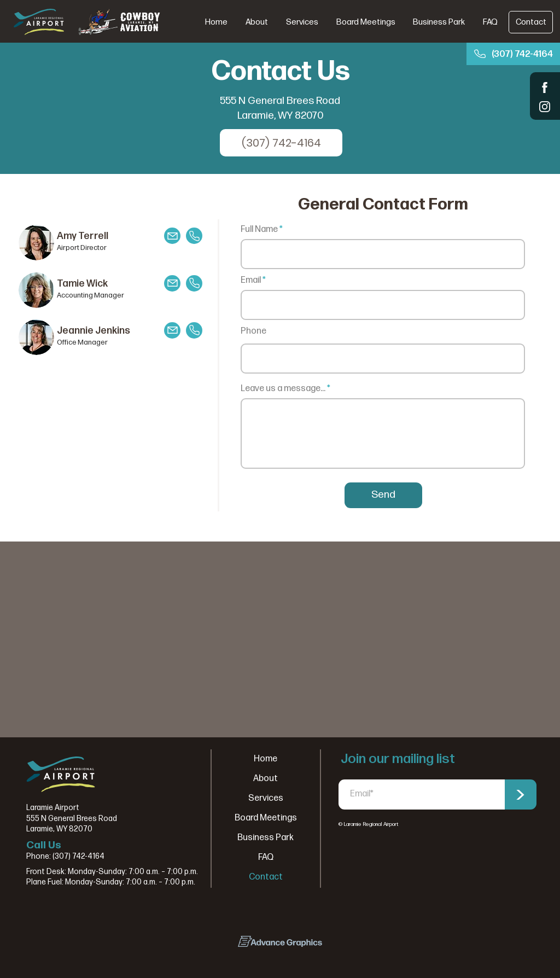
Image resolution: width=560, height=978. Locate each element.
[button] (302, 22)
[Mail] (172, 236)
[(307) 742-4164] (513, 54)
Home (266, 759)
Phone (253, 331)
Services (266, 798)
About (266, 779)
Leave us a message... (283, 389)
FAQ (266, 857)
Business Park (266, 838)
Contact (266, 877)
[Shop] (545, 87)
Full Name (259, 230)
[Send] (383, 495)
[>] (520, 794)
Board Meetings (266, 818)
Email (251, 281)
